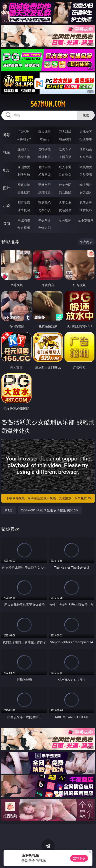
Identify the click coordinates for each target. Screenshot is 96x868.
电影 (7, 170)
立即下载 (79, 858)
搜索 (86, 115)
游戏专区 (86, 132)
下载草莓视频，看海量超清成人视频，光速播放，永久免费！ (49, 498)
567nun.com (48, 104)
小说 (7, 206)
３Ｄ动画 (86, 149)
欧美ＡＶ (65, 149)
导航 (7, 223)
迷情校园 (24, 210)
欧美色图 (65, 185)
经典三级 (44, 175)
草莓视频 (65, 220)
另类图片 (86, 192)
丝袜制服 (44, 157)
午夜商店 (44, 220)
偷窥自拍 (24, 185)
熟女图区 (65, 192)
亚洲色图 (44, 185)
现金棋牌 (65, 139)
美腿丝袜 (24, 192)
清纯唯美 (44, 192)
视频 (7, 152)
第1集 (8, 510)
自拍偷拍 (44, 149)
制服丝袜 (24, 175)
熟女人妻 (24, 157)
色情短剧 (44, 228)
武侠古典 (86, 202)
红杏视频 (24, 228)
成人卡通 (65, 167)
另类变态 (86, 175)
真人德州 (44, 132)
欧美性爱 (86, 167)
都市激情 (24, 202)
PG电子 (24, 132)
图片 (7, 188)
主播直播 (65, 157)
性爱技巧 (86, 210)
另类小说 (44, 210)
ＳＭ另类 (86, 157)
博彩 (7, 135)
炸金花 (44, 139)
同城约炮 (24, 220)
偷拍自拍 (44, 167)
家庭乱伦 (44, 202)
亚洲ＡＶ (24, 149)
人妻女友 (65, 202)
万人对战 (65, 132)
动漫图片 (86, 185)
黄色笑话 (65, 210)
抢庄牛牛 (86, 139)
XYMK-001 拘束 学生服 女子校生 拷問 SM (50, 510)
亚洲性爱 (24, 167)
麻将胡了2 (24, 139)
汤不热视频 (86, 220)
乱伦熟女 (65, 175)
